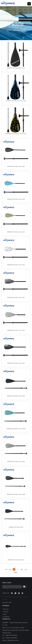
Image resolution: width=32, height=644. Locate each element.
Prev (10, 569)
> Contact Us (6, 617)
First (6, 569)
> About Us (5, 609)
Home (9, 30)
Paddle (23, 30)
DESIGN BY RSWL (7, 603)
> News (4, 614)
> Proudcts (5, 612)
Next (22, 569)
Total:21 (16, 573)
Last (26, 569)
